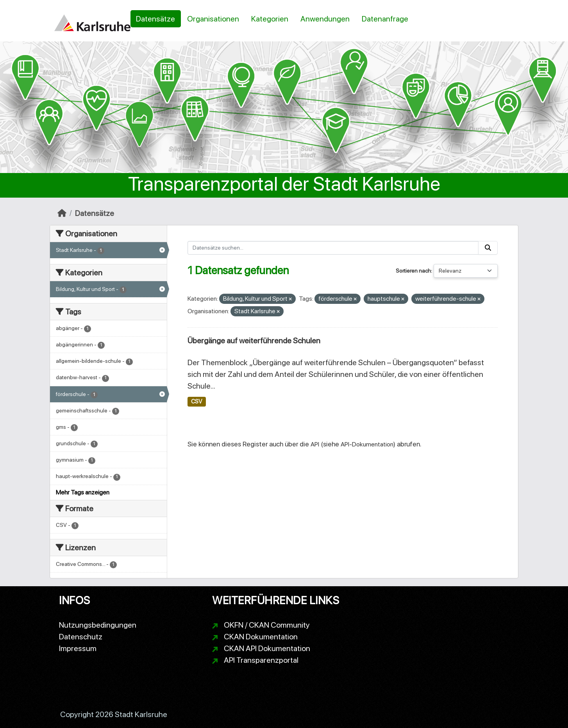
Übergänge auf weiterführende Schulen (254, 341)
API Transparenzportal (261, 660)
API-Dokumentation (367, 444)
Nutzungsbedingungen (98, 625)
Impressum (78, 648)
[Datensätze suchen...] (333, 248)
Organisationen (213, 19)
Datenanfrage (385, 19)
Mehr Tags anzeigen (83, 492)
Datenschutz (81, 637)
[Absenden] (488, 248)
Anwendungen (325, 19)
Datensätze (155, 19)
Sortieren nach (413, 271)
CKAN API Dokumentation (267, 648)
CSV (196, 401)
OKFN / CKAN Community (267, 625)
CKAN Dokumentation (261, 637)
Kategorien (270, 19)
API (315, 444)
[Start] (62, 213)
